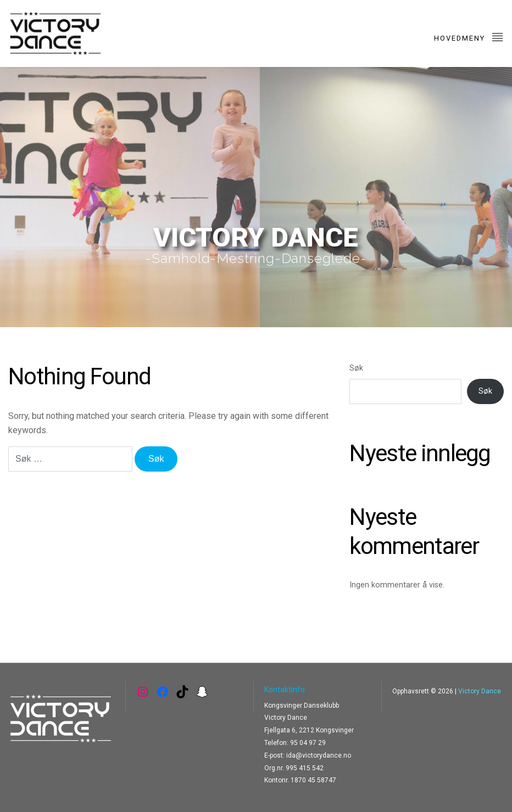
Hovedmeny (469, 37)
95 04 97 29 (308, 743)
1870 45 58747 (313, 780)
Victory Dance (480, 691)
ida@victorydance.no (319, 755)
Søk (356, 368)
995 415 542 (305, 768)
